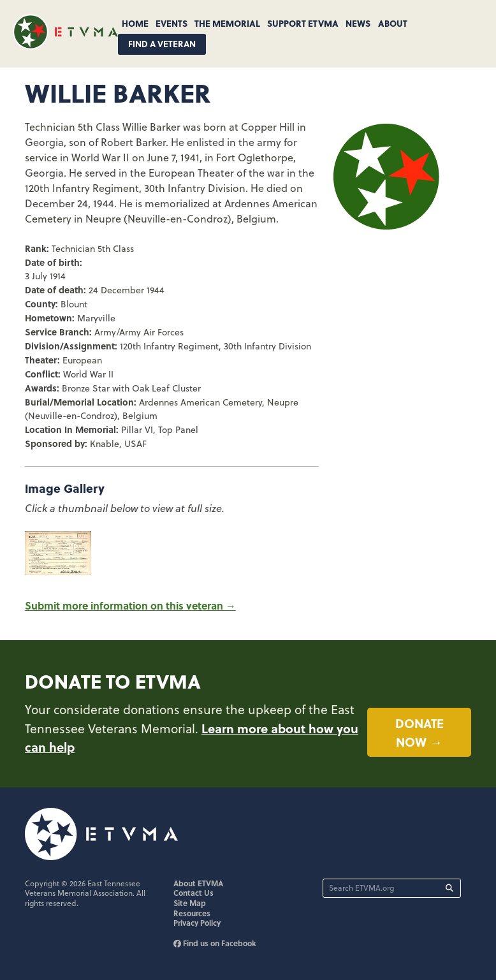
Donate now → (419, 732)
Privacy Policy (197, 923)
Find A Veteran (162, 44)
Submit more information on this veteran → (130, 605)
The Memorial (227, 23)
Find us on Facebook (215, 943)
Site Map (190, 903)
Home (135, 23)
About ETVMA (198, 883)
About (393, 23)
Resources (192, 913)
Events (171, 23)
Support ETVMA (303, 23)
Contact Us (193, 893)
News (358, 23)
